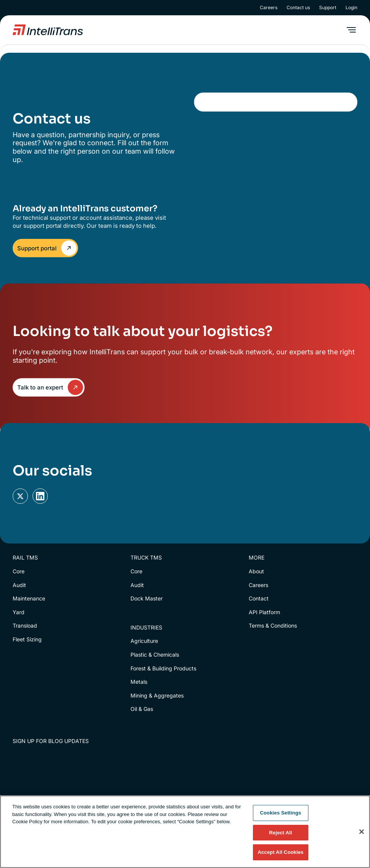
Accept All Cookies (280, 852)
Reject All (280, 833)
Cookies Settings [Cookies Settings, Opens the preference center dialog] (281, 813)
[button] (351, 30)
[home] (48, 30)
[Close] (362, 832)
